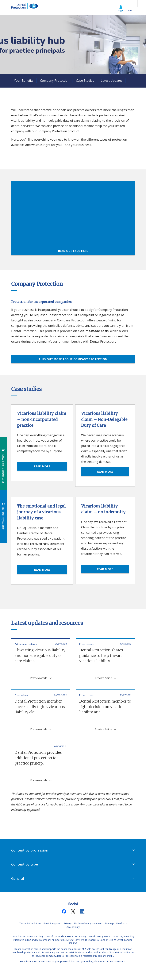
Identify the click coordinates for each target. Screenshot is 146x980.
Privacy (68, 923)
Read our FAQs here (73, 251)
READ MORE (42, 466)
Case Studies (85, 81)
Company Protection (55, 81)
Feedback (122, 923)
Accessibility (73, 927)
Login (121, 10)
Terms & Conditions (30, 923)
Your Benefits (24, 81)
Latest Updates (112, 81)
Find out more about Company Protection (73, 359)
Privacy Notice (118, 962)
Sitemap (109, 923)
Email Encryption (52, 923)
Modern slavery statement (88, 923)
